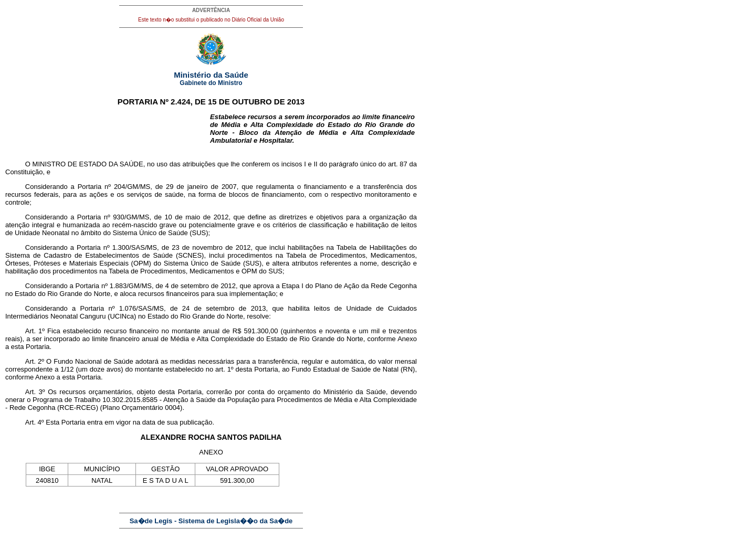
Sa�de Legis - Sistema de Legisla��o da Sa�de (211, 521)
